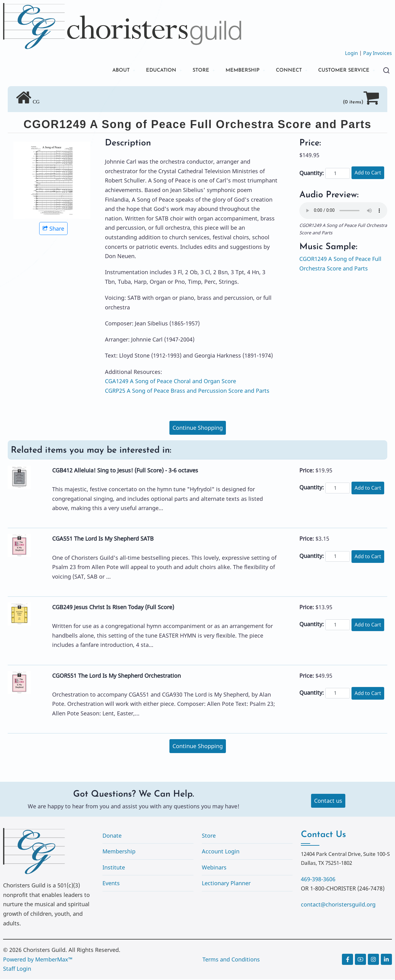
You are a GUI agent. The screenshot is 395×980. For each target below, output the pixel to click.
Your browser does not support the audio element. (343, 211)
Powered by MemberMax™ (38, 960)
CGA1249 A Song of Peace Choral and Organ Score (170, 382)
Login (351, 53)
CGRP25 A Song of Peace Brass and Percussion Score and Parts (187, 392)
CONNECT (281, 71)
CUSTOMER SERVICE (341, 71)
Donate (112, 836)
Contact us (328, 802)
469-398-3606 (318, 880)
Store (209, 836)
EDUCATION (143, 71)
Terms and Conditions (231, 960)
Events (111, 884)
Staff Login (17, 970)
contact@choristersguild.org (338, 905)
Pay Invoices (378, 53)
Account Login (221, 852)
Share (53, 229)
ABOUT (100, 71)
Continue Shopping (198, 429)
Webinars (214, 868)
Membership (119, 852)
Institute (114, 868)
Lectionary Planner (226, 884)
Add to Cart (368, 174)
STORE (186, 71)
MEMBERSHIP (231, 71)
